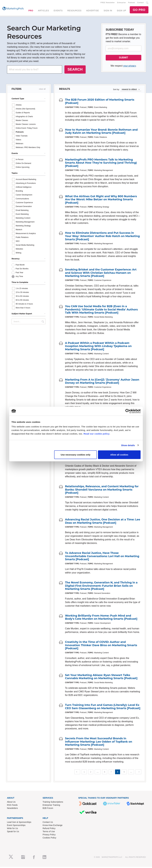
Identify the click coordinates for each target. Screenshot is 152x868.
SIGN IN (108, 11)
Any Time (19, 278)
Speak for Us (13, 832)
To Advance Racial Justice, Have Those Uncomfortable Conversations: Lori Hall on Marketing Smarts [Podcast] (102, 557)
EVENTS (58, 11)
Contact (140, 3)
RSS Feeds (12, 806)
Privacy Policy (49, 836)
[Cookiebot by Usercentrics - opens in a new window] (128, 411)
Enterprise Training (51, 806)
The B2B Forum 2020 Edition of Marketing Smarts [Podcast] (100, 103)
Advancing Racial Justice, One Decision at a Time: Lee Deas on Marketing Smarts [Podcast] (103, 522)
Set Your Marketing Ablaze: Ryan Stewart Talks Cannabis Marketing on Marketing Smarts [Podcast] (101, 678)
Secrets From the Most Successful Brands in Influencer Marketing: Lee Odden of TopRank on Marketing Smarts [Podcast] (99, 743)
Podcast (131, 3)
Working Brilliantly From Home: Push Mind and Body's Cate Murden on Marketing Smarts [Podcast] (101, 618)
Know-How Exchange (53, 826)
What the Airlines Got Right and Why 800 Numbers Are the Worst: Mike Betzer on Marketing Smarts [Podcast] (101, 201)
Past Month (20, 266)
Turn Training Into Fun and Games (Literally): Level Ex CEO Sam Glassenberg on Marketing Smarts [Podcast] (103, 708)
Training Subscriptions (53, 803)
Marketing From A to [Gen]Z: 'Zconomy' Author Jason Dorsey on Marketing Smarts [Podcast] (102, 382)
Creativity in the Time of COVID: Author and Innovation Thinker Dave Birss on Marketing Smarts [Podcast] (101, 646)
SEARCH (75, 71)
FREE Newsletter (108, 3)
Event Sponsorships (16, 826)
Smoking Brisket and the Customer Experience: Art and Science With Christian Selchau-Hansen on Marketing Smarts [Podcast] (101, 274)
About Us (11, 803)
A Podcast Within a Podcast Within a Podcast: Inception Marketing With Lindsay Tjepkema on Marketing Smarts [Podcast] (98, 347)
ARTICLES (43, 11)
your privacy (130, 67)
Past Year (19, 274)
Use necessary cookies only (76, 455)
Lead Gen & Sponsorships (19, 823)
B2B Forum (48, 809)
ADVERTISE (93, 11)
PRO (31, 11)
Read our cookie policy (97, 434)
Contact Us (48, 823)
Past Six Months (22, 270)
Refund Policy (49, 829)
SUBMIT (123, 59)
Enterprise (121, 3)
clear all (42, 90)
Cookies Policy (49, 839)
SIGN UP (121, 11)
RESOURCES (74, 11)
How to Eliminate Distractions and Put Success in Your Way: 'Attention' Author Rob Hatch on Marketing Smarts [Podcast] (102, 237)
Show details (128, 445)
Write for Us (12, 829)
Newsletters (12, 809)
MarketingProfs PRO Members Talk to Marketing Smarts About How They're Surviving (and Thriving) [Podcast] (101, 164)
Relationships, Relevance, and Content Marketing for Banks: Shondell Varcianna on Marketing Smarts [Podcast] (102, 491)
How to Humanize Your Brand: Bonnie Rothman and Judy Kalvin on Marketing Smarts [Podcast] (101, 132)
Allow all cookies (119, 455)
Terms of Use (49, 832)
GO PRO (139, 10)
